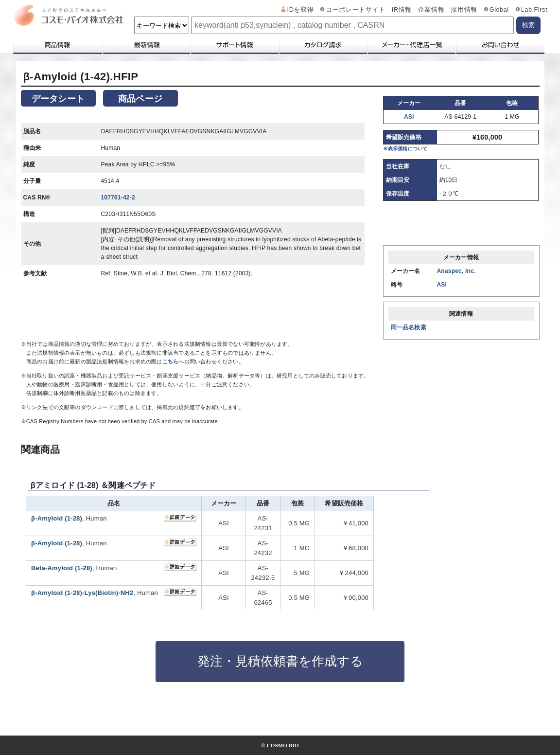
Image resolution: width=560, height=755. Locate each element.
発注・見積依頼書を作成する (280, 661)
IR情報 (402, 10)
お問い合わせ (500, 45)
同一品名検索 (409, 327)
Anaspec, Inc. (456, 271)
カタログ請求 (323, 45)
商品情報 (57, 45)
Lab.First (534, 10)
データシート (58, 99)
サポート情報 (234, 45)
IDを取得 (301, 10)
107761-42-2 (118, 198)
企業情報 (431, 10)
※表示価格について (405, 149)
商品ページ (140, 99)
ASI (409, 117)
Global (499, 10)
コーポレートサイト (356, 10)
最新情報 (146, 45)
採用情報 (464, 10)
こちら (171, 361)
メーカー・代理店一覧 (411, 45)
